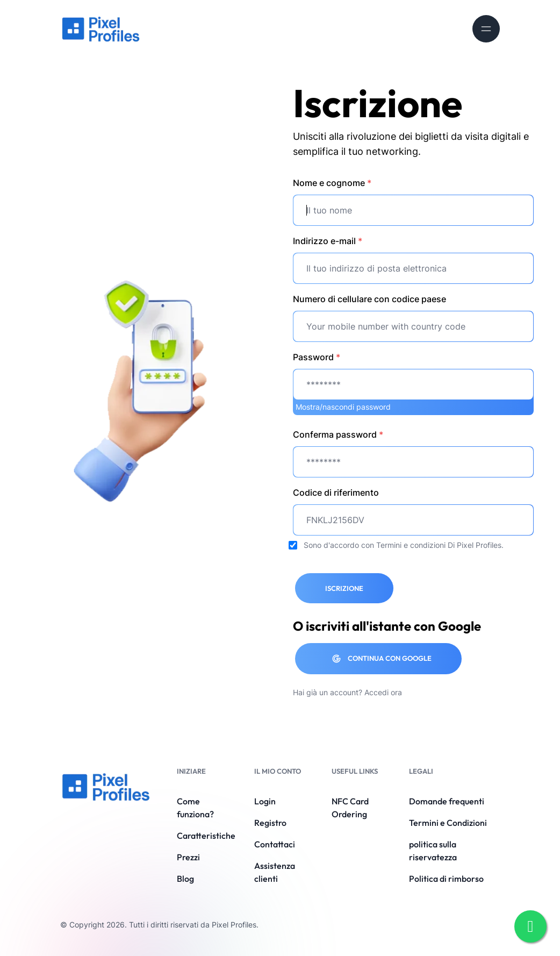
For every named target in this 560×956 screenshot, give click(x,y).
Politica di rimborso (446, 879)
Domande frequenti (447, 801)
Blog (185, 879)
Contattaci (275, 844)
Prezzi (188, 857)
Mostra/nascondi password (343, 407)
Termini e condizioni (411, 545)
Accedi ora (383, 692)
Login (265, 801)
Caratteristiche (206, 836)
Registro (270, 823)
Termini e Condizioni (448, 823)
